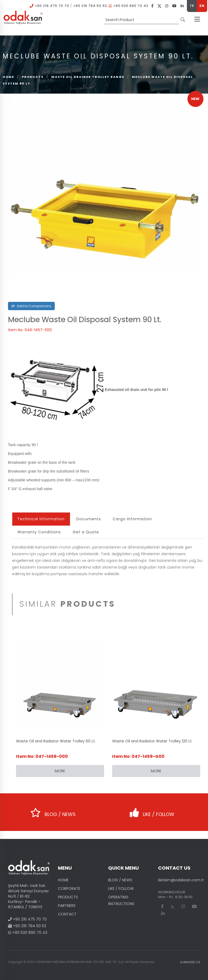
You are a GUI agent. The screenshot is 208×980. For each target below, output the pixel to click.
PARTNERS (67, 906)
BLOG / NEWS (53, 811)
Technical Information (41, 519)
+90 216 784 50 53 (90, 6)
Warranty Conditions (39, 532)
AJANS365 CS (190, 962)
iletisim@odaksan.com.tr (181, 880)
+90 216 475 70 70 (52, 6)
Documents (89, 519)
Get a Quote (86, 532)
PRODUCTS (33, 77)
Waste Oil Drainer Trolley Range (88, 77)
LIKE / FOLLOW (152, 811)
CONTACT (67, 914)
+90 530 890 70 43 (131, 6)
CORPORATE (69, 889)
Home (8, 77)
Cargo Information (133, 519)
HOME (63, 880)
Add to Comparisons (31, 306)
